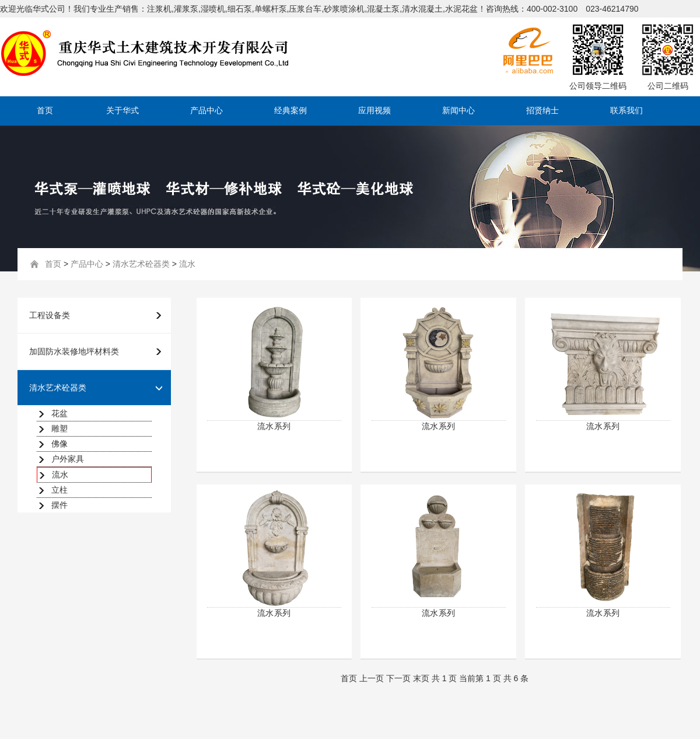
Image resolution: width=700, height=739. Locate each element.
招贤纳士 (542, 111)
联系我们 (626, 111)
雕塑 (60, 428)
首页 (45, 111)
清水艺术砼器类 (141, 264)
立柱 (60, 490)
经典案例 (290, 111)
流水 (187, 264)
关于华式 (123, 111)
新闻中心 (459, 111)
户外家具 (68, 459)
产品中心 (206, 111)
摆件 (60, 505)
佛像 (60, 444)
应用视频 (374, 111)
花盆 (60, 413)
